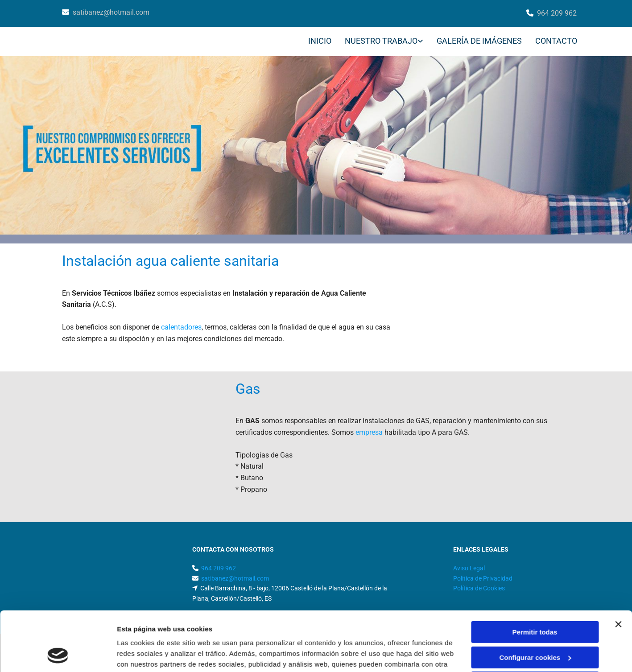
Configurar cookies (535, 601)
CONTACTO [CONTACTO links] (556, 41)
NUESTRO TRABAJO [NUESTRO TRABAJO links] (381, 41)
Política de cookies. (182, 630)
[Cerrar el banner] (618, 569)
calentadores (181, 327)
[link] (377, 42)
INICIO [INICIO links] (320, 41)
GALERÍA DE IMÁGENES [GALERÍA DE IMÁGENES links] (479, 41)
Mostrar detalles (143, 654)
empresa (369, 432)
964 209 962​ (557, 13)
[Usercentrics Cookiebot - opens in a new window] (58, 655)
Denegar (535, 627)
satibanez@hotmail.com (111, 12)
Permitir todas (535, 576)
